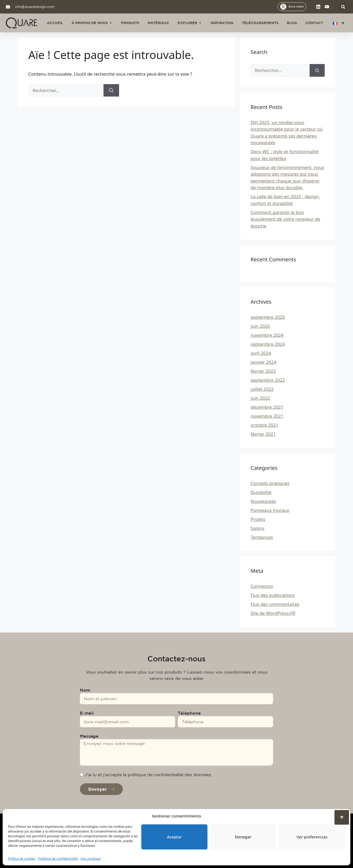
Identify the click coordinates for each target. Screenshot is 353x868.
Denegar (243, 837)
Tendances (262, 537)
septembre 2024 (268, 344)
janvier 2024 (263, 362)
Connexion (262, 586)
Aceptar (174, 837)
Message (89, 736)
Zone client (296, 6)
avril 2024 (261, 353)
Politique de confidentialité (58, 859)
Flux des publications (273, 595)
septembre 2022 (268, 380)
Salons (257, 528)
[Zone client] (283, 7)
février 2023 (263, 371)
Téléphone (189, 713)
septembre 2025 (268, 317)
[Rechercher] (111, 90)
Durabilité (261, 492)
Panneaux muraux (270, 510)
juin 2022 (260, 398)
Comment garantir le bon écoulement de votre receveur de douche (285, 219)
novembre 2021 (267, 416)
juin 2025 (260, 326)
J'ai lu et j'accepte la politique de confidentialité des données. (148, 775)
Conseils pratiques (270, 483)
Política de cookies (22, 859)
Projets (258, 519)
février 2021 (263, 434)
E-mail (87, 713)
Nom (85, 690)
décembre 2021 (267, 407)
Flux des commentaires (275, 604)
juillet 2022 (262, 389)
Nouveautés (263, 501)
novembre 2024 (267, 335)
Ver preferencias (312, 837)
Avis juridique (90, 859)
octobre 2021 (264, 425)
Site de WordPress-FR (273, 613)
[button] (343, 7)
